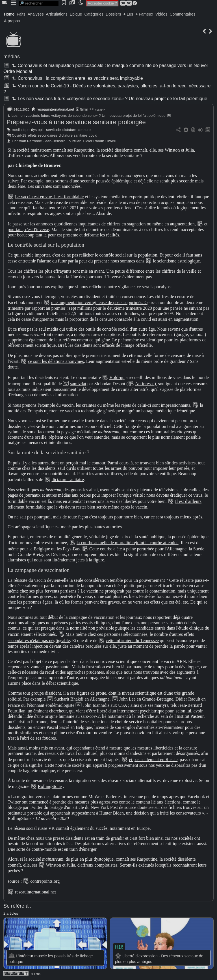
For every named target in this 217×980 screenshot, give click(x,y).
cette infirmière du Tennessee (132, 640)
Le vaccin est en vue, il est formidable (49, 197)
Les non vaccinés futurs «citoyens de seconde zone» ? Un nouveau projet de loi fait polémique (109, 99)
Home (9, 14)
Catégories (94, 14)
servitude (53, 130)
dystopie (38, 130)
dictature (69, 130)
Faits (21, 14)
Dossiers (113, 14)
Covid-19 (19, 135)
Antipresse (145, 384)
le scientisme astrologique (176, 261)
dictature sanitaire (73, 135)
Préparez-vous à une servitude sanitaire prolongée (76, 122)
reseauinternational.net (55, 109)
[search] (39, 3)
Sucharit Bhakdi (69, 699)
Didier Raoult (93, 141)
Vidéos (161, 14)
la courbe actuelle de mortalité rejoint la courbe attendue (128, 543)
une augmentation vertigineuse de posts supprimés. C (99, 302)
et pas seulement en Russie (153, 760)
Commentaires (182, 14)
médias (12, 57)
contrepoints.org (45, 881)
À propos (12, 21)
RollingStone (50, 786)
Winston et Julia (60, 865)
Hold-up (117, 377)
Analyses (36, 14)
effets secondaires (43, 135)
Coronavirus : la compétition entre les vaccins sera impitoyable (77, 78)
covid (93, 135)
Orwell (110, 141)
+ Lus (128, 14)
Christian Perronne (27, 141)
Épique (76, 14)
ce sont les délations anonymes (56, 361)
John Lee (127, 699)
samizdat (78, 384)
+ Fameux (144, 14)
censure (84, 130)
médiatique (21, 130)
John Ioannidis (96, 705)
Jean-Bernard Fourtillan (62, 141)
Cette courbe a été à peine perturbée (122, 549)
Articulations (57, 14)
